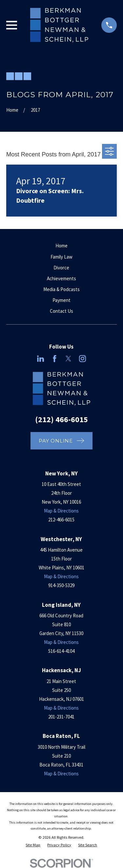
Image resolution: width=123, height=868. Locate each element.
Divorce (61, 268)
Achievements (61, 278)
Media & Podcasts (61, 289)
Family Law (61, 257)
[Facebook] (55, 359)
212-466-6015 (61, 520)
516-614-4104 (61, 651)
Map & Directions (61, 511)
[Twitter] (68, 359)
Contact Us (61, 311)
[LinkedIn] (41, 359)
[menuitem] (33, 845)
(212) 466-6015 (61, 419)
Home (61, 246)
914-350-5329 (61, 585)
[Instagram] (82, 359)
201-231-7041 (61, 717)
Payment (61, 300)
